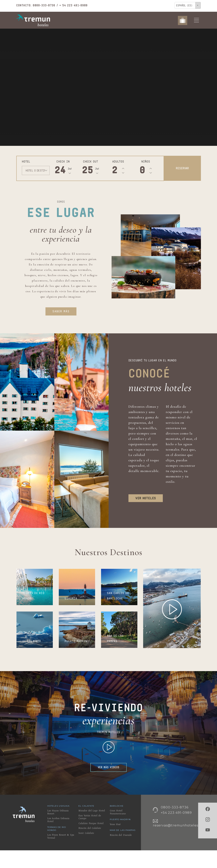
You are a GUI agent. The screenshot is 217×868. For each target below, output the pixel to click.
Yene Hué (115, 824)
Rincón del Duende (121, 835)
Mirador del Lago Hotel (92, 811)
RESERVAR (182, 168)
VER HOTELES (146, 498)
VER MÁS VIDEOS (108, 767)
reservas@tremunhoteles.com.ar (182, 825)
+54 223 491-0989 (176, 813)
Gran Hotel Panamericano (118, 812)
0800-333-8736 (44, 5)
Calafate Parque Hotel (91, 823)
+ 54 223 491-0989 (73, 5)
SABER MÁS (61, 311)
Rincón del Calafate (90, 828)
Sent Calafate (86, 833)
